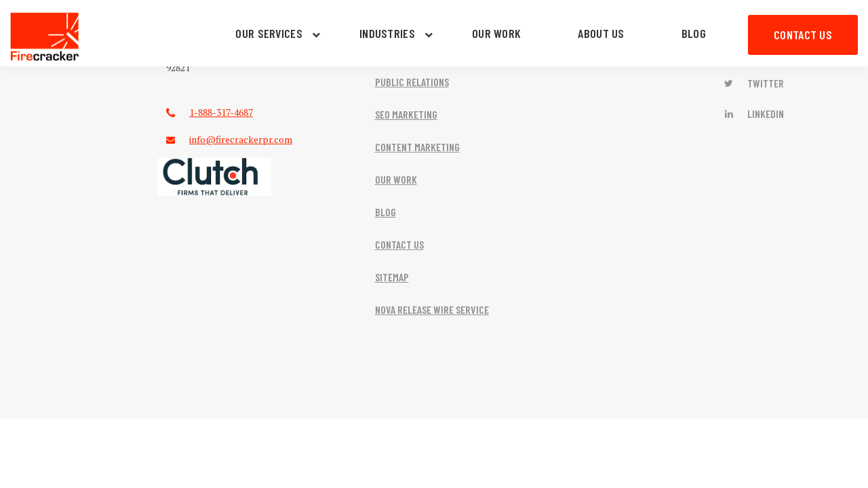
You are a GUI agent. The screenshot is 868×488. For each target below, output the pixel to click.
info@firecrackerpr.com (241, 139)
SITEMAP (392, 277)
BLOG (694, 33)
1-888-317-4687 (221, 112)
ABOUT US (601, 33)
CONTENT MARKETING (417, 147)
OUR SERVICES (269, 33)
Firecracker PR (45, 37)
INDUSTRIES (387, 33)
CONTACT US (803, 35)
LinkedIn (753, 114)
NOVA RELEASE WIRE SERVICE (432, 309)
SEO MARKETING (406, 114)
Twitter (753, 83)
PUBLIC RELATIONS (412, 82)
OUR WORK (496, 33)
